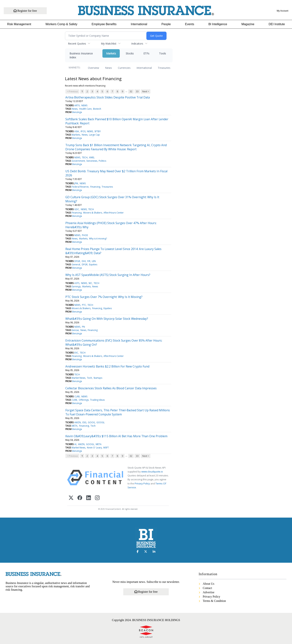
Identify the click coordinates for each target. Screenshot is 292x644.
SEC (90, 283)
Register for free (27, 11)
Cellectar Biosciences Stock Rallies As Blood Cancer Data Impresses (111, 388)
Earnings (76, 286)
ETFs (146, 53)
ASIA (77, 131)
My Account (283, 11)
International (139, 24)
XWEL (92, 157)
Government (78, 161)
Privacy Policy (142, 483)
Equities (93, 264)
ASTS (77, 283)
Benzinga (77, 112)
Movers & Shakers (93, 213)
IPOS (83, 131)
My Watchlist (109, 44)
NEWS (84, 105)
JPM (76, 183)
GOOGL (101, 422)
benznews (92, 161)
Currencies (124, 68)
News (108, 68)
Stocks (130, 53)
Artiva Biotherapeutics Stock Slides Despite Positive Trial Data (108, 97)
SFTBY (98, 131)
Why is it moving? (98, 239)
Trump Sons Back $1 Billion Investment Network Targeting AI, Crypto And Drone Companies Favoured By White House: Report (116, 147)
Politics (102, 161)
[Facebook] (80, 498)
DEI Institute (277, 24)
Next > (146, 91)
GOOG (91, 422)
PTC (84, 305)
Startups (98, 378)
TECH (85, 157)
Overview (93, 68)
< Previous (72, 91)
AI (75, 444)
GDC (77, 209)
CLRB (77, 396)
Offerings (84, 400)
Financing (95, 187)
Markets (111, 53)
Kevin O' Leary (94, 448)
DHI (84, 261)
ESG (84, 422)
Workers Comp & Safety (61, 24)
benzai (75, 330)
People (166, 24)
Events (190, 24)
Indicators (137, 44)
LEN (94, 261)
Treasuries (164, 68)
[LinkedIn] (89, 498)
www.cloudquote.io (152, 472)
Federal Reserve (80, 187)
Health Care (85, 109)
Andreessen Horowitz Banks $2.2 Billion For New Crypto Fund (107, 366)
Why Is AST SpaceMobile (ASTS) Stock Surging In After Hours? (108, 275)
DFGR (77, 261)
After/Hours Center (114, 213)
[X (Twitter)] (71, 498)
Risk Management (19, 24)
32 (131, 91)
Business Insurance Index (81, 55)
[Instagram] (97, 498)
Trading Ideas (97, 400)
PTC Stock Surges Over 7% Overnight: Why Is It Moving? (104, 297)
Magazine (248, 24)
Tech (89, 378)
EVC (76, 353)
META (75, 426)
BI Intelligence (218, 24)
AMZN (78, 422)
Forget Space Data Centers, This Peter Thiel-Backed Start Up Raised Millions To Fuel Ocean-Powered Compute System (118, 412)
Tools (162, 53)
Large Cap (94, 135)
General (76, 264)
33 (137, 91)
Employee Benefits (104, 24)
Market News (78, 378)
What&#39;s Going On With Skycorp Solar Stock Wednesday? (107, 319)
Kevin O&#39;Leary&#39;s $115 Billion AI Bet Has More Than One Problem (116, 436)
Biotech (97, 109)
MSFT (106, 448)
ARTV (77, 105)
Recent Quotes (77, 44)
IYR (89, 261)
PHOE (85, 235)
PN (83, 327)
